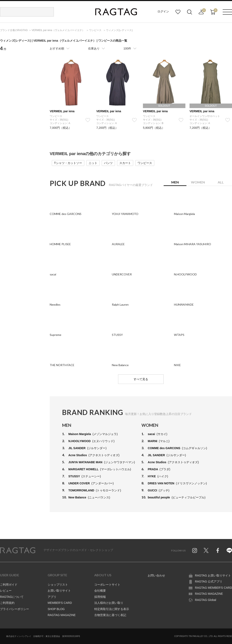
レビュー (6, 591)
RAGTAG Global (205, 600)
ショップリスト (58, 585)
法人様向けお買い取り (109, 603)
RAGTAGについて (12, 597)
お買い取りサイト (59, 591)
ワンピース (145, 163)
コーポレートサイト (107, 585)
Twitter (206, 550)
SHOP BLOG (56, 609)
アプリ (52, 597)
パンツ (108, 163)
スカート (125, 163)
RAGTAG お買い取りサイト (213, 575)
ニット (93, 163)
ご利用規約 (7, 603)
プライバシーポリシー (15, 609)
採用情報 (100, 597)
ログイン (163, 11)
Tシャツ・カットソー (68, 163)
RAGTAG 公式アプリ (209, 581)
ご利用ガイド (9, 585)
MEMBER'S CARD (60, 603)
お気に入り (178, 12)
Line (229, 550)
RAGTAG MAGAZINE (62, 615)
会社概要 (100, 591)
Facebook (218, 550)
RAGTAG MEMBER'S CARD (213, 588)
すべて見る (141, 379)
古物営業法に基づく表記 (110, 615)
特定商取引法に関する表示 (112, 609)
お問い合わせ (156, 575)
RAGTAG (18, 550)
